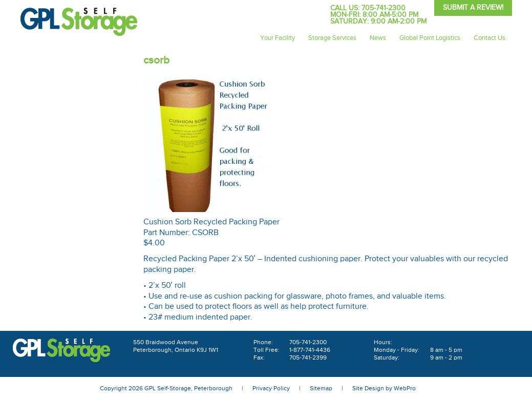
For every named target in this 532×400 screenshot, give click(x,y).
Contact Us (490, 38)
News (378, 38)
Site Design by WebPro (384, 388)
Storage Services (332, 38)
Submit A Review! (473, 8)
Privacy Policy (271, 388)
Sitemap (321, 388)
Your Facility (278, 38)
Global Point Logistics (430, 38)
